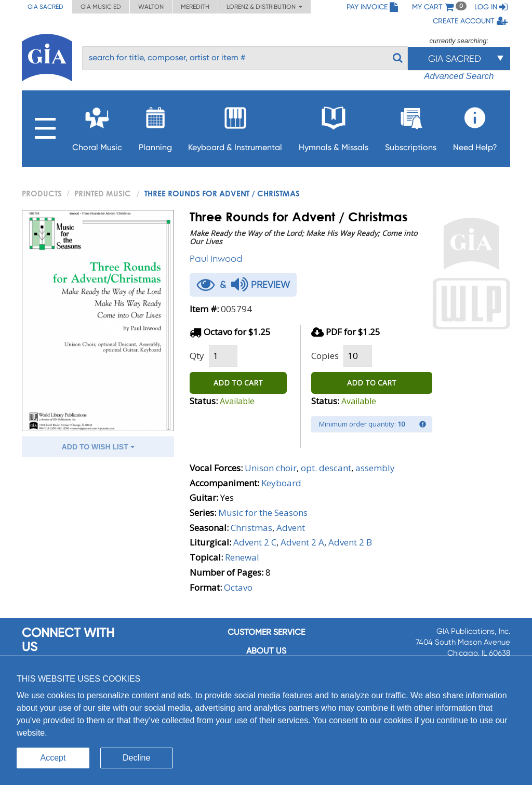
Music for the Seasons (263, 513)
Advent (291, 528)
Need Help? (475, 126)
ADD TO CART (238, 383)
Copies (325, 356)
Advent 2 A (302, 542)
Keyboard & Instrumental (235, 126)
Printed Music (103, 193)
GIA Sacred (45, 7)
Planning (155, 126)
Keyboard (281, 483)
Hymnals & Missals (334, 126)
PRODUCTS (42, 193)
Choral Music (97, 126)
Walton (151, 7)
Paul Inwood (216, 258)
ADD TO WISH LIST (98, 447)
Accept (53, 758)
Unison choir (271, 468)
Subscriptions (411, 126)
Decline (136, 758)
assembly (375, 468)
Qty (197, 356)
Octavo (238, 587)
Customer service (266, 632)
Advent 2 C (255, 542)
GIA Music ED (101, 7)
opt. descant (326, 468)
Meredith (195, 7)
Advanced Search (459, 76)
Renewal (242, 557)
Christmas (251, 528)
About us (266, 651)
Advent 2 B (350, 542)
